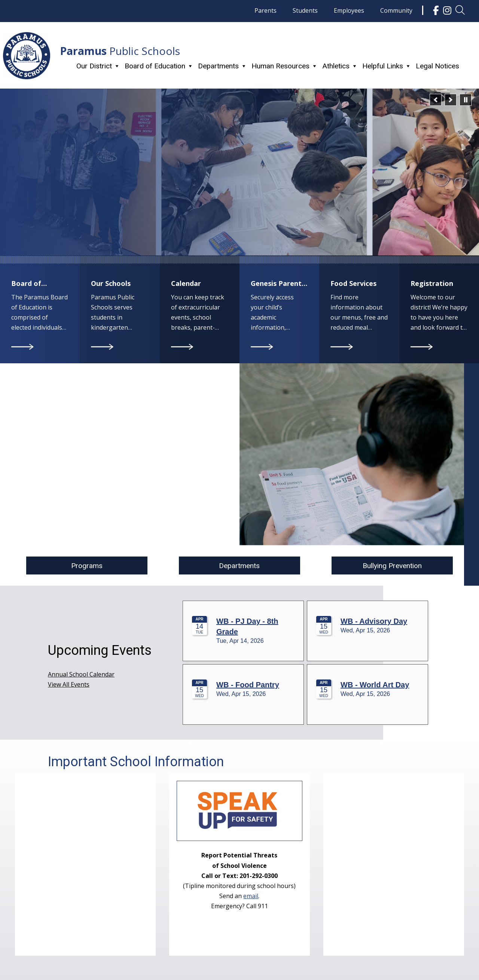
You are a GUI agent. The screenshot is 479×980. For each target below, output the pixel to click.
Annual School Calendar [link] (81, 674)
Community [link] (396, 10)
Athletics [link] (340, 66)
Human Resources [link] (285, 66)
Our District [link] (98, 66)
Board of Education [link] (159, 66)
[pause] (466, 100)
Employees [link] (349, 10)
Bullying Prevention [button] (392, 566)
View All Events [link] (69, 684)
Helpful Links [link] (387, 66)
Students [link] (305, 10)
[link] (436, 10)
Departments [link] (222, 66)
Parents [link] (266, 10)
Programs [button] (87, 566)
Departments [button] (239, 566)
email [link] (251, 896)
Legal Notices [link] (437, 66)
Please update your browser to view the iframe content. (307, 665)
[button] (436, 100)
